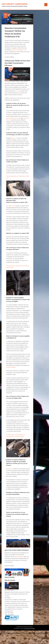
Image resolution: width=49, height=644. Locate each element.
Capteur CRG (11, 206)
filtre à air (14, 138)
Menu (46, 5)
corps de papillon (11, 367)
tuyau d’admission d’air (12, 118)
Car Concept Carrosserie (15, 4)
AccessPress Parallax (29, 628)
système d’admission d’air (19, 50)
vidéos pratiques (19, 557)
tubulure (10, 469)
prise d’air (18, 91)
